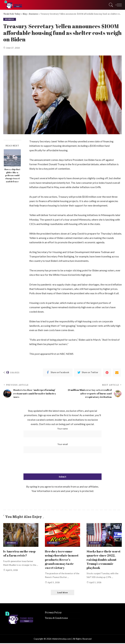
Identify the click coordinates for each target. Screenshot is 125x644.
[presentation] (62, 464)
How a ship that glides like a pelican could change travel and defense (12, 176)
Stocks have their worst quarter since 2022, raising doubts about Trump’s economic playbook (103, 560)
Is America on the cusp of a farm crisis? (21, 554)
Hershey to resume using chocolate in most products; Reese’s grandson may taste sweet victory (62, 560)
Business (10, 19)
